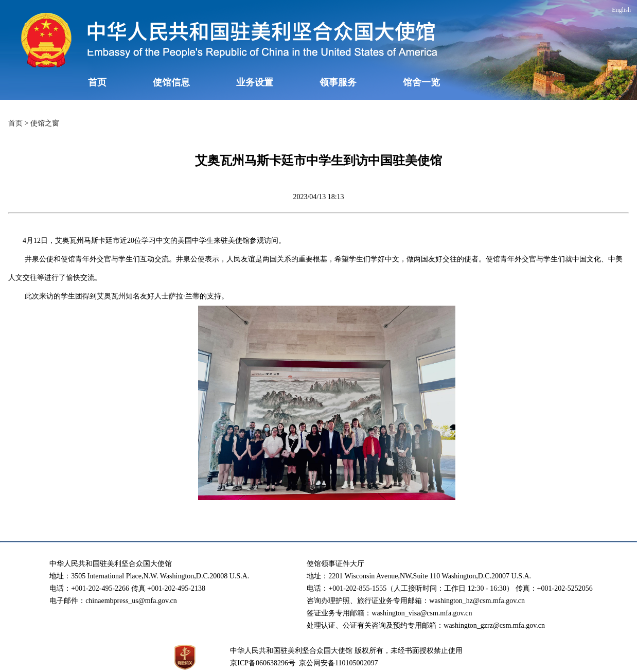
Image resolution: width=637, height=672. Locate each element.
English (621, 10)
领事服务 (338, 82)
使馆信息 (171, 82)
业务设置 (255, 82)
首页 (97, 82)
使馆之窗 (45, 123)
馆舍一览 (421, 82)
